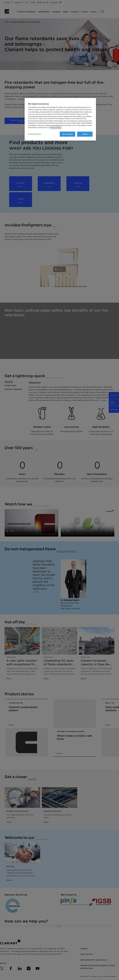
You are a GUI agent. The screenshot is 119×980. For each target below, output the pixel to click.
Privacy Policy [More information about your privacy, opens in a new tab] (56, 128)
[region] (60, 119)
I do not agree (67, 134)
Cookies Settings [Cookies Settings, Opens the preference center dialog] (34, 134)
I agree (85, 134)
